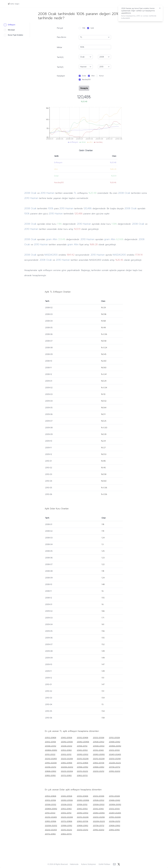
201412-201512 (82, 750)
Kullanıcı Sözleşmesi (89, 864)
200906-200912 (115, 746)
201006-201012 (99, 746)
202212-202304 (67, 771)
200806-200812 (51, 750)
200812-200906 (83, 742)
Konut (101, 76)
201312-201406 (82, 738)
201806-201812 (99, 767)
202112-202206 (83, 759)
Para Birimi (62, 37)
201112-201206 (114, 738)
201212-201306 (99, 738)
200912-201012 (83, 755)
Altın (93, 76)
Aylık (92, 28)
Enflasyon (9, 25)
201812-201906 (66, 763)
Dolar (84, 76)
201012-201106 (50, 742)
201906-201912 (82, 767)
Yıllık (84, 28)
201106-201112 (82, 746)
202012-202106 (115, 759)
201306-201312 (51, 746)
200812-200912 (99, 755)
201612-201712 (82, 776)
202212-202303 (51, 830)
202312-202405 (51, 759)
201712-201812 (66, 776)
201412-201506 (66, 738)
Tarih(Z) (60, 67)
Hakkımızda (74, 864)
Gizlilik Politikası (104, 864)
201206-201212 (66, 746)
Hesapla (84, 88)
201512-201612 (66, 750)
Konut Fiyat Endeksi (13, 35)
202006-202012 (67, 767)
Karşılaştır (61, 76)
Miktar (60, 47)
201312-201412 (98, 750)
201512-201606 (51, 738)
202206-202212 (115, 763)
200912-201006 (67, 742)
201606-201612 (51, 771)
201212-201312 (114, 750)
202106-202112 (51, 767)
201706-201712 (115, 767)
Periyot (60, 28)
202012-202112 (99, 771)
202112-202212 (82, 771)
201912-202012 (115, 771)
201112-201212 (50, 755)
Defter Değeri (15, 4)
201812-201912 (50, 776)
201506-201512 (99, 742)
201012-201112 (66, 755)
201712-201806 (82, 763)
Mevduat (9, 30)
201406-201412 (115, 742)
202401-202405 (115, 755)
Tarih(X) (60, 57)
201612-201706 (99, 763)
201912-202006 (51, 763)
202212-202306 (67, 759)
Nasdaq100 (86, 79)
